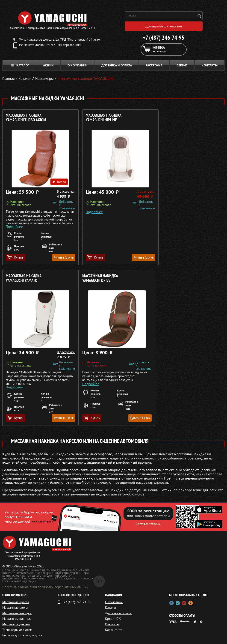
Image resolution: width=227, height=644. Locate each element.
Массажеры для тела (17, 619)
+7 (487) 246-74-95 (164, 38)
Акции (48, 65)
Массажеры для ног (16, 624)
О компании (77, 65)
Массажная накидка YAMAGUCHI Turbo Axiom (26, 118)
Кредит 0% (113, 619)
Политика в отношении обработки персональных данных (45, 587)
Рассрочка (154, 65)
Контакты (210, 65)
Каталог (20, 65)
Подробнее (14, 225)
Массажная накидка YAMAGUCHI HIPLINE (99, 118)
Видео (55, 179)
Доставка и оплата (117, 65)
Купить (15, 257)
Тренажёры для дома (17, 630)
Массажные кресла (16, 602)
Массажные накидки (17, 613)
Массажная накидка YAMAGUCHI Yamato (174, 118)
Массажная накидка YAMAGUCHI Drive (24, 278)
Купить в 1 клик (59, 257)
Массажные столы (15, 608)
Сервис (182, 65)
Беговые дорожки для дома (22, 635)
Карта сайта (114, 630)
